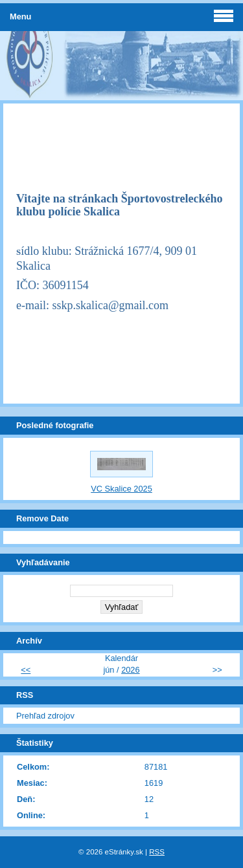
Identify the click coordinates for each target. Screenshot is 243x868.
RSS (157, 852)
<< (26, 670)
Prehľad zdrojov (45, 716)
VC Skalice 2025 (121, 489)
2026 (130, 670)
